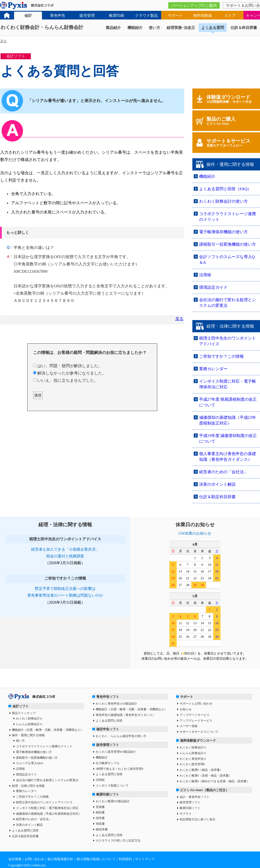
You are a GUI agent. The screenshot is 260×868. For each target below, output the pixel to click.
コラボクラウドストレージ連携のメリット (44, 746)
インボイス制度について (112, 785)
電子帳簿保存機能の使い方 (223, 232)
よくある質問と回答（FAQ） (225, 189)
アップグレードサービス (196, 721)
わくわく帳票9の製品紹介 (113, 801)
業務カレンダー (213, 369)
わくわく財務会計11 (29, 718)
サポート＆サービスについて (199, 732)
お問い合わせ (34, 859)
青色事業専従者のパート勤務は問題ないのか (65, 595)
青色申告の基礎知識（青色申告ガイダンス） (126, 715)
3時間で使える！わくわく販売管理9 (120, 769)
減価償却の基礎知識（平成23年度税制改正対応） (49, 814)
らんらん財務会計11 (29, 724)
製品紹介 (113, 28)
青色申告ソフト (108, 697)
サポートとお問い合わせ (196, 703)
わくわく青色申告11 (193, 759)
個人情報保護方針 (60, 859)
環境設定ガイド (213, 287)
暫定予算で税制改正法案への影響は (65, 589)
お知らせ (186, 709)
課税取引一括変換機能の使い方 (228, 244)
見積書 (100, 807)
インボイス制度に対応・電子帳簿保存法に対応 (47, 808)
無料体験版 (203, 16)
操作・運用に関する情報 (28, 735)
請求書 (100, 818)
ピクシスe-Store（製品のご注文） (205, 790)
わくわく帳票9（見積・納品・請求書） (206, 775)
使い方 (154, 28)
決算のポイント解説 (217, 484)
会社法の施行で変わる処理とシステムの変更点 (47, 780)
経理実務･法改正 (181, 28)
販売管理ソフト (108, 745)
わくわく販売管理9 (192, 764)
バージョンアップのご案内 (194, 6)
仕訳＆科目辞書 (244, 28)
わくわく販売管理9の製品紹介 (116, 752)
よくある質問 (213, 28)
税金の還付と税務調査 (65, 556)
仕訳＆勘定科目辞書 (217, 497)
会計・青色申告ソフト (195, 797)
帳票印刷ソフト (108, 794)
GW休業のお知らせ (195, 533)
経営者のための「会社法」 (223, 472)
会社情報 (15, 859)
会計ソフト (21, 706)
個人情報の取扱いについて (96, 859)
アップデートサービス (195, 715)
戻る (4, 41)
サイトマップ (145, 859)
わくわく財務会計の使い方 (223, 201)
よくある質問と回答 (25, 830)
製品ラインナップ (24, 713)
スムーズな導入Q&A (30, 763)
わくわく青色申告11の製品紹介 (117, 703)
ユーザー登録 (189, 726)
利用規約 (125, 859)
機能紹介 (135, 28)
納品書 (100, 812)
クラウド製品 (146, 16)
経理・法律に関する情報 (28, 786)
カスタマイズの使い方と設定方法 (118, 840)
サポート (175, 16)
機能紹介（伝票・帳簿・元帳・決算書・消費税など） (48, 730)
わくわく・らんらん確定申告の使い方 (121, 736)
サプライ (186, 814)
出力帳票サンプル (108, 763)
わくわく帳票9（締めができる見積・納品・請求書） (215, 781)
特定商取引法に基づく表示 (198, 819)
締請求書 (102, 829)
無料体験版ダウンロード (198, 741)
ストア (230, 16)
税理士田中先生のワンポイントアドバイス (44, 802)
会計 (28, 16)
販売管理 (87, 16)
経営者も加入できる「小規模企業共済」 (65, 549)
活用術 (205, 275)
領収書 (100, 824)
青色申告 (58, 16)
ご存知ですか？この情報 (221, 356)
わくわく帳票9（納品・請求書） (201, 770)
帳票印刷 (117, 16)
